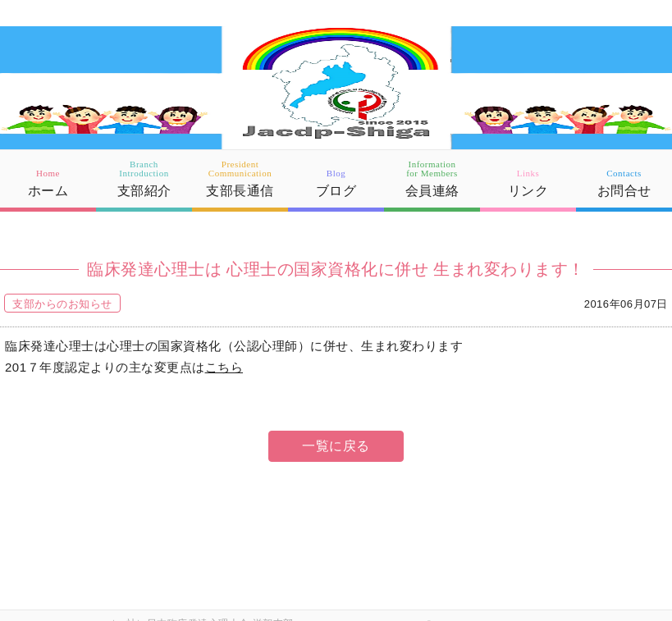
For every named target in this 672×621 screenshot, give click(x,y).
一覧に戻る (336, 446)
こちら (224, 367)
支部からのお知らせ (62, 304)
